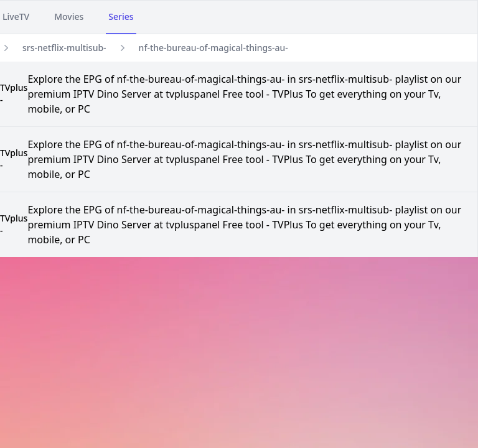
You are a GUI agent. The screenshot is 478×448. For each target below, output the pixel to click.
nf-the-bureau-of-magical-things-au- (213, 48)
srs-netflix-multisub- (64, 48)
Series (121, 16)
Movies (69, 16)
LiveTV (16, 16)
